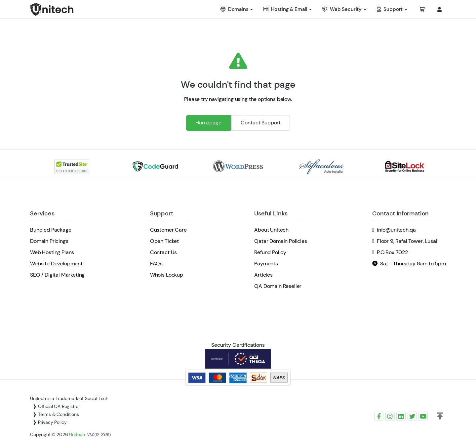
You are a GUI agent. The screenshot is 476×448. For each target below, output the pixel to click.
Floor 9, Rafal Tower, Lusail (408, 241)
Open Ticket (164, 241)
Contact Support (261, 123)
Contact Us (163, 252)
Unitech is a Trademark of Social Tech (69, 398)
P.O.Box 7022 (392, 252)
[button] (440, 416)
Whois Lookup (167, 275)
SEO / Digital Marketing (57, 275)
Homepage (208, 123)
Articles (263, 275)
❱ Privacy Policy (50, 422)
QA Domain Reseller (278, 286)
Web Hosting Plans (52, 252)
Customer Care (168, 230)
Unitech (77, 434)
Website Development (56, 264)
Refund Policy (270, 252)
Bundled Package (51, 230)
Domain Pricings (49, 241)
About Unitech (271, 230)
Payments (266, 264)
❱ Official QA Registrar (56, 406)
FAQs (156, 264)
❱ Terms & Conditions (56, 414)
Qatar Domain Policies (281, 241)
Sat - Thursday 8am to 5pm (413, 264)
